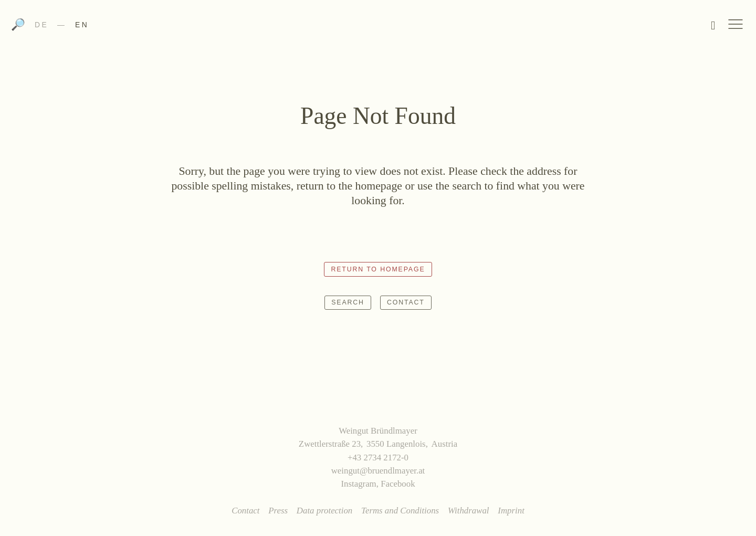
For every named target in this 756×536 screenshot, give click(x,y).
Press (278, 511)
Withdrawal (469, 511)
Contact (406, 302)
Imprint (511, 511)
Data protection (324, 511)
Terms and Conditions (400, 511)
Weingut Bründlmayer (378, 28)
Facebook (398, 484)
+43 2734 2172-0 (378, 458)
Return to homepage (378, 269)
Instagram (358, 484)
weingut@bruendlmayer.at (378, 471)
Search (348, 302)
